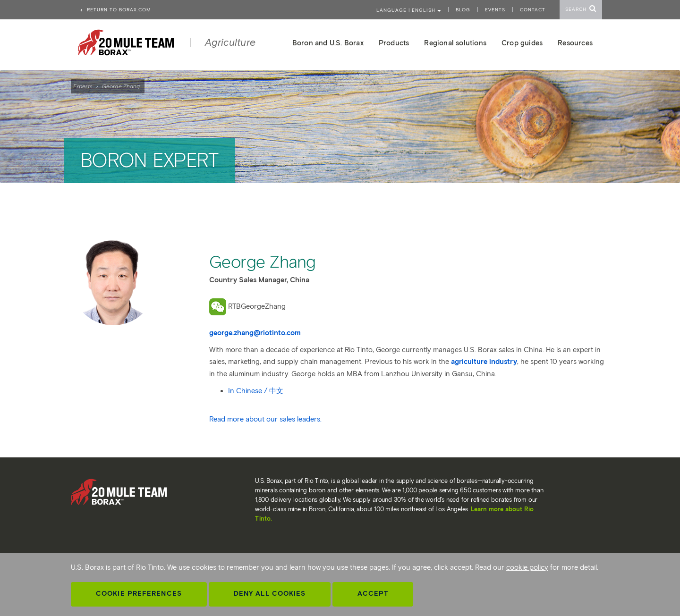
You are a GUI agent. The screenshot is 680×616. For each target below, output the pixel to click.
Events (495, 10)
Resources (575, 43)
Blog (463, 10)
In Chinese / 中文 (256, 391)
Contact (533, 10)
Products (394, 43)
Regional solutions (455, 43)
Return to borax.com (115, 10)
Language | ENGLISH (409, 10)
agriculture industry (484, 362)
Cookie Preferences (139, 594)
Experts (83, 86)
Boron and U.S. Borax (328, 43)
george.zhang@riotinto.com (255, 333)
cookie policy (527, 567)
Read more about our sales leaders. (265, 419)
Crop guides (522, 43)
